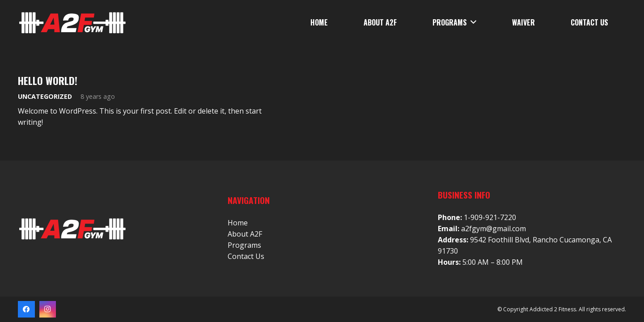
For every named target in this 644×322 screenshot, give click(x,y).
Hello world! (48, 80)
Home (238, 223)
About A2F (245, 234)
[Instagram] (48, 309)
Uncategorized (45, 96)
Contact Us (246, 256)
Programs (244, 245)
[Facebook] (26, 309)
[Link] (72, 22)
